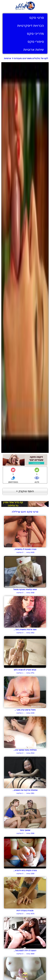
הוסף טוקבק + (25, 491)
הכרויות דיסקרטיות (31, 26)
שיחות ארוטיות (34, 50)
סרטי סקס (37, 18)
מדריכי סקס (35, 34)
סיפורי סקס (36, 42)
